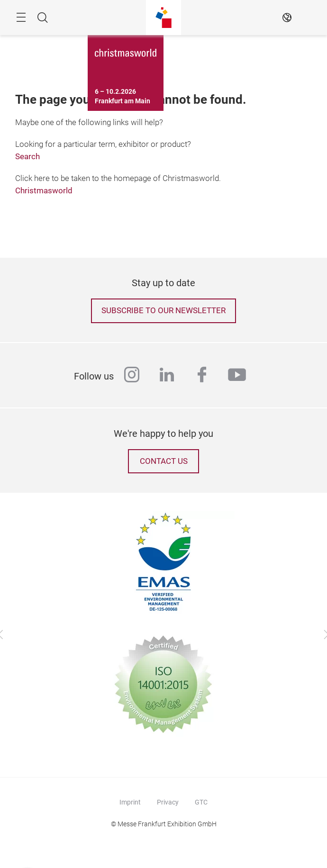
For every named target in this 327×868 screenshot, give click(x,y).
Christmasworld (44, 191)
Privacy (168, 802)
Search (27, 157)
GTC (201, 802)
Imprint (130, 802)
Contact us (164, 461)
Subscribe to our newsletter (163, 311)
